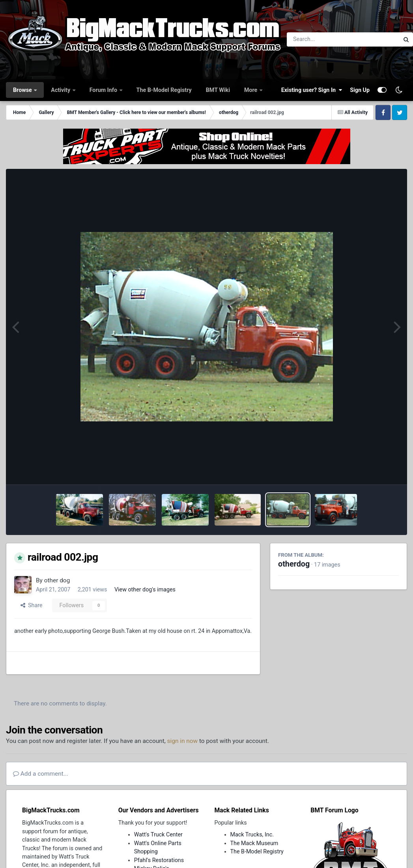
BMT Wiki (218, 90)
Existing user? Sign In (312, 90)
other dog (57, 580)
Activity (61, 90)
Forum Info (104, 90)
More (251, 90)
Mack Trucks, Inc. (252, 834)
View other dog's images (145, 589)
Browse (23, 90)
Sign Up (360, 90)
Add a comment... (41, 774)
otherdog (294, 564)
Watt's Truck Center (158, 834)
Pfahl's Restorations (159, 860)
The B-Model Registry (164, 90)
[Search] (321, 39)
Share (32, 605)
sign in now (183, 741)
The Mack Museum (254, 843)
